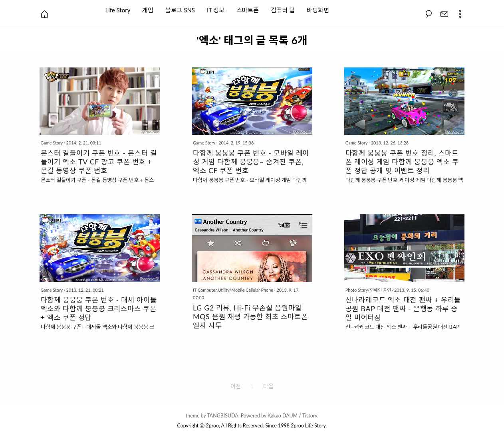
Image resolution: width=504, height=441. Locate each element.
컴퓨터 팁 (283, 9)
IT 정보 (216, 9)
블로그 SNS (180, 9)
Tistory (310, 416)
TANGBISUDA (222, 416)
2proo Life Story (308, 426)
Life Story (118, 9)
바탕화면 (318, 9)
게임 (148, 9)
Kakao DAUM (283, 416)
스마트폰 (248, 9)
